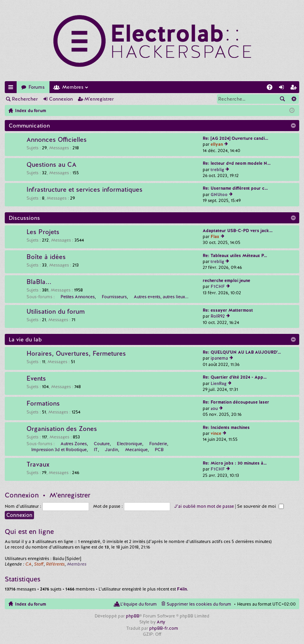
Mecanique (136, 450)
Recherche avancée (294, 99)
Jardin (111, 450)
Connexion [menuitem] (283, 89)
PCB (159, 450)
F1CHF (218, 286)
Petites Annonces (78, 297)
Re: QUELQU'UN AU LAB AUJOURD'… (242, 352)
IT (96, 450)
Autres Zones (74, 444)
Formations (43, 404)
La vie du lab (25, 339)
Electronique (129, 444)
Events (36, 379)
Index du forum (30, 604)
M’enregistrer (99, 99)
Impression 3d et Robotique (59, 450)
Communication (29, 126)
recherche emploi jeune (226, 280)
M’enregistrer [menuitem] (295, 89)
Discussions (24, 218)
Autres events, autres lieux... (161, 297)
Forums (37, 87)
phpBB (133, 616)
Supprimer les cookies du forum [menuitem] (199, 604)
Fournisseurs (114, 297)
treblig (217, 170)
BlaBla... (39, 282)
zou (214, 408)
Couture (102, 444)
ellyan (217, 144)
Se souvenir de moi (260, 506)
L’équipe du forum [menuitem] (139, 604)
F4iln (182, 589)
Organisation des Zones (62, 429)
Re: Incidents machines (226, 427)
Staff (39, 564)
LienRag (218, 383)
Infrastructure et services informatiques (85, 190)
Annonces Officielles (57, 140)
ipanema (219, 358)
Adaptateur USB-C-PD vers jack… (238, 231)
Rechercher (25, 99)
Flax (215, 236)
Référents (55, 564)
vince (216, 433)
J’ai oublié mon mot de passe (204, 506)
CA (28, 564)
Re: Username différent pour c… (235, 188)
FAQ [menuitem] (272, 89)
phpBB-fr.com (164, 628)
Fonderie (158, 444)
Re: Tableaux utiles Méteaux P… (235, 255)
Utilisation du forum (56, 312)
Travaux (38, 465)
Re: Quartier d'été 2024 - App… (235, 377)
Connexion (61, 99)
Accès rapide (12, 89)
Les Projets (43, 232)
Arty (161, 622)
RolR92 (218, 316)
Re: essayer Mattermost (228, 310)
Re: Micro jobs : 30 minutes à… (235, 463)
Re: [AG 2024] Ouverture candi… (236, 138)
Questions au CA (51, 165)
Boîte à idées (46, 257)
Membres (73, 87)
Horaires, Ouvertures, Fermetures (76, 354)
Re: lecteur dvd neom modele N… (237, 163)
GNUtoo (219, 194)
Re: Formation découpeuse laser (236, 402)
